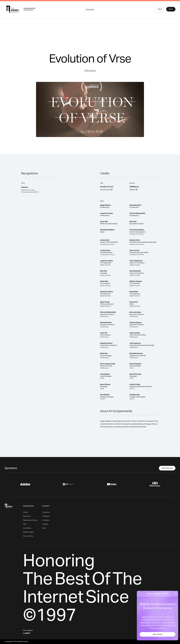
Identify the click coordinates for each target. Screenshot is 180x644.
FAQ (25, 524)
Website (132, 190)
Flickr (44, 528)
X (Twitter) (46, 520)
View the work (105, 190)
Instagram (46, 516)
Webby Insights (28, 532)
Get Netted (27, 528)
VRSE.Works (90, 71)
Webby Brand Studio (30, 520)
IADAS (25, 512)
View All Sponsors (167, 468)
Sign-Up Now (157, 634)
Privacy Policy (28, 536)
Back (159, 9)
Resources (27, 516)
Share (171, 9)
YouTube (45, 524)
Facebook (46, 512)
